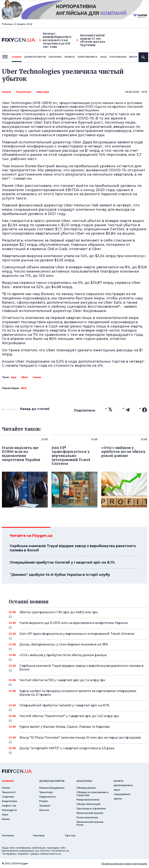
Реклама (39, 836)
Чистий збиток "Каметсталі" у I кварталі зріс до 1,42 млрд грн (78, 717)
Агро (5, 815)
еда (14, 377)
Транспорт (24, 92)
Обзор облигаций (88, 804)
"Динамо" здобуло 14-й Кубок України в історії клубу (60, 575)
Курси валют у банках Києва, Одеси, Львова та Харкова (78, 727)
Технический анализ (90, 813)
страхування (118, 57)
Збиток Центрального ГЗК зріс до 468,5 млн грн (78, 614)
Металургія (9, 810)
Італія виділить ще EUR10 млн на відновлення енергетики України (78, 624)
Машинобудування (52, 788)
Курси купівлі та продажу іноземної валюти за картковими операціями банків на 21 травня (78, 693)
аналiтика (84, 781)
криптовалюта (87, 57)
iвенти (133, 57)
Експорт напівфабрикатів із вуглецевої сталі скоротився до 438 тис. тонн (55, 40)
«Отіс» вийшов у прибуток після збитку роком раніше (78, 657)
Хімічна (44, 810)
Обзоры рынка (86, 788)
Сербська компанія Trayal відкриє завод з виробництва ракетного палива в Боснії (73, 548)
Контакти (8, 836)
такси (37, 377)
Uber (25, 377)
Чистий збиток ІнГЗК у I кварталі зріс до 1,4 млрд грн (78, 682)
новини (17, 57)
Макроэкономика (88, 800)
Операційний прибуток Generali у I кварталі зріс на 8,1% (62, 562)
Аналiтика (55, 57)
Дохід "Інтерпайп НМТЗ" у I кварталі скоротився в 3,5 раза (78, 750)
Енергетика (9, 801)
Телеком (45, 806)
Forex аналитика (87, 817)
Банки (6, 819)
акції (103, 57)
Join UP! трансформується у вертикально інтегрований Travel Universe (78, 635)
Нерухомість (47, 797)
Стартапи (8, 797)
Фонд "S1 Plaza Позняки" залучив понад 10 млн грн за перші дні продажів (80, 739)
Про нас (70, 836)
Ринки (6, 92)
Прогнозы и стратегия (91, 809)
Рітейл (44, 801)
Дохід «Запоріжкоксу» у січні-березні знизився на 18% (78, 646)
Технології (9, 792)
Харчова (43, 92)
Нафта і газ (9, 806)
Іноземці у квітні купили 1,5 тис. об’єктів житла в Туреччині (91, 40)
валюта (70, 57)
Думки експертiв (35, 57)
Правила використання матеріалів (124, 864)
